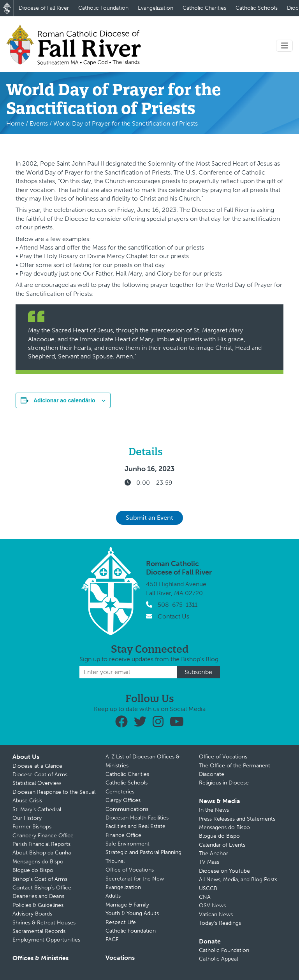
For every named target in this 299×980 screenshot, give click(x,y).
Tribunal (115, 861)
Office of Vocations (130, 870)
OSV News (212, 906)
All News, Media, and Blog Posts (238, 880)
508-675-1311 (178, 605)
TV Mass (209, 862)
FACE (112, 939)
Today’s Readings (220, 923)
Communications (127, 809)
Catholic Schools (257, 8)
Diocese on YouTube (224, 871)
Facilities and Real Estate (135, 826)
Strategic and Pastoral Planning (143, 852)
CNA (205, 897)
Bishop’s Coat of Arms (40, 879)
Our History (27, 818)
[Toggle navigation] (285, 46)
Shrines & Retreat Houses (44, 923)
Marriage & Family (127, 905)
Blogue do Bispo (33, 870)
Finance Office (123, 835)
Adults (113, 896)
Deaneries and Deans (38, 896)
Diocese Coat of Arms (40, 775)
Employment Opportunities (46, 940)
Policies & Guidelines (38, 905)
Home (15, 123)
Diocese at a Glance (37, 766)
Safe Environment (128, 844)
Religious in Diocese (224, 783)
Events (39, 123)
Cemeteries (120, 792)
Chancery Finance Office (43, 836)
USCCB (208, 888)
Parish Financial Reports (41, 844)
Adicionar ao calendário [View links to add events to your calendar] (64, 400)
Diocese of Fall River (44, 8)
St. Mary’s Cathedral (37, 810)
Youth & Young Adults (132, 913)
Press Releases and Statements (237, 819)
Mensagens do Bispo (38, 862)
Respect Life (121, 922)
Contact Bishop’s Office (42, 888)
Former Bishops (32, 827)
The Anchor (214, 853)
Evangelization (156, 8)
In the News (214, 810)
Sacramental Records (39, 931)
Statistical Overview (37, 783)
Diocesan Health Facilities (137, 818)
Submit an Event (149, 518)
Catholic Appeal (218, 959)
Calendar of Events (222, 845)
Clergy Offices (123, 800)
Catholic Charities (204, 8)
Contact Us (173, 616)
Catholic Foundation (103, 8)
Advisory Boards (32, 914)
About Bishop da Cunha (42, 853)
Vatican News (216, 914)
